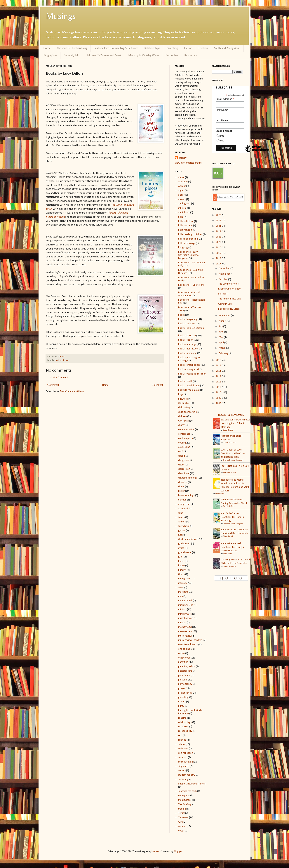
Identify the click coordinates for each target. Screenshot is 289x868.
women (182, 826)
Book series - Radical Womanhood (189, 294)
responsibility (185, 731)
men (181, 596)
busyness (183, 399)
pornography (185, 684)
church (182, 425)
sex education (186, 762)
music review (185, 636)
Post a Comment (59, 378)
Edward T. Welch (229, 473)
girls (181, 535)
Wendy (61, 357)
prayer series (185, 693)
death (181, 465)
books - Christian (187, 336)
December (225, 269)
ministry (182, 610)
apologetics (184, 204)
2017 (219, 264)
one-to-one (184, 649)
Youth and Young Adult (227, 48)
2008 (219, 403)
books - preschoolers (189, 365)
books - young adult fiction (192, 374)
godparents (184, 544)
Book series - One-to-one (191, 285)
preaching (183, 697)
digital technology (188, 478)
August (223, 321)
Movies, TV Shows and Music (105, 56)
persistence (184, 675)
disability (183, 482)
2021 (219, 242)
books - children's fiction (191, 328)
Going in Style (225, 304)
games (182, 531)
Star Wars (223, 294)
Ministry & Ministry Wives (144, 56)
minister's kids (186, 605)
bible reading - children (190, 234)
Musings (61, 17)
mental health (185, 601)
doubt (181, 487)
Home (47, 48)
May (221, 337)
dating (182, 456)
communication (186, 430)
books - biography (188, 319)
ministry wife (185, 614)
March (223, 348)
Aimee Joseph (228, 536)
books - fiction (62, 360)
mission (182, 623)
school (182, 744)
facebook (183, 509)
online (181, 653)
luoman (155, 851)
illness (181, 574)
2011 (219, 387)
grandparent (185, 553)
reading (182, 718)
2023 (219, 232)
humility (182, 570)
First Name (222, 110)
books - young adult (189, 369)
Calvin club (184, 403)
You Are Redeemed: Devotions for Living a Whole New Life (232, 547)
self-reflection (186, 753)
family (181, 517)
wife (181, 822)
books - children (187, 324)
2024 (219, 226)
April (222, 343)
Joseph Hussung (229, 566)
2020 (219, 248)
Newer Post (53, 385)
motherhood (185, 627)
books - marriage (187, 344)
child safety (184, 408)
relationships (185, 722)
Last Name (222, 120)
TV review (183, 818)
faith (181, 513)
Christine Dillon (229, 443)
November (225, 274)
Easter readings (186, 495)
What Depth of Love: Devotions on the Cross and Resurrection (233, 453)
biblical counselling (188, 239)
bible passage (185, 226)
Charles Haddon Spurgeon (233, 460)
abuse (181, 177)
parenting (183, 662)
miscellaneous (186, 618)
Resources (191, 56)
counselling (184, 447)
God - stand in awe (188, 539)
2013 (219, 376)
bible (181, 217)
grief (181, 557)
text (222, 141)
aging (181, 191)
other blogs (184, 658)
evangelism (184, 504)
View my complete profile (188, 163)
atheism (182, 208)
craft (181, 452)
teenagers (184, 796)
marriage (183, 592)
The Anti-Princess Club (230, 299)
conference (184, 434)
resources (183, 727)
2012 (219, 382)
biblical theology (187, 243)
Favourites (172, 56)
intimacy (183, 583)
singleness (184, 766)
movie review (185, 631)
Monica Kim (220, 494)
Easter (181, 491)
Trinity (181, 813)
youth (181, 831)
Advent (182, 186)
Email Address (225, 99)
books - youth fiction (189, 386)
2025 (219, 221)
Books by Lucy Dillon (229, 309)
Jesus (181, 588)
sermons (183, 757)
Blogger (178, 851)
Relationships (152, 48)
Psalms (182, 702)
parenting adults (187, 667)
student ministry (187, 775)
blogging (183, 248)
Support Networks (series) (192, 784)
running (182, 740)
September (225, 316)
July (221, 326)
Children (203, 48)
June (222, 332)
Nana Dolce (227, 554)
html (222, 136)
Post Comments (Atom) (72, 391)
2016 (219, 360)
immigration (185, 579)
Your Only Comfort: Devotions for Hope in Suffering (232, 517)
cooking (182, 443)
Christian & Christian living (72, 48)
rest (180, 736)
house (181, 566)
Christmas (183, 421)
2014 (219, 371)
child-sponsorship (188, 412)
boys (181, 395)
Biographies (50, 56)
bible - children (186, 221)
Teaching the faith (187, 791)
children (182, 416)
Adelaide (183, 182)
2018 (219, 258)
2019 (219, 253)
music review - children (190, 640)
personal (183, 680)
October (224, 279)
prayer (182, 688)
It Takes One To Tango (229, 289)
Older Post (157, 385)
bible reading (185, 230)
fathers (182, 522)
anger (181, 195)
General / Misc (72, 56)
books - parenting (187, 353)
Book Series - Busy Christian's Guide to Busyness (188, 255)
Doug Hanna (228, 430)
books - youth (185, 381)
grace (181, 548)
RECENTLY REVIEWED (231, 415)
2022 (219, 237)
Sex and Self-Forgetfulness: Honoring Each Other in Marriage (235, 423)
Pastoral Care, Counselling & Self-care (116, 48)
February (224, 353)
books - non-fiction (188, 349)
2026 (219, 215)
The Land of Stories (228, 284)
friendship (184, 526)
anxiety (182, 199)
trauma (182, 809)
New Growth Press (188, 645)
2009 (219, 398)
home (181, 561)
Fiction (188, 48)
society (182, 771)
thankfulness (185, 800)
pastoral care (185, 671)
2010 (219, 393)
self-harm (183, 749)
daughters (184, 460)
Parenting (172, 48)
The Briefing (185, 804)
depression (184, 469)
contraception (186, 438)
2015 (219, 366)
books (181, 315)
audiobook (184, 213)
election (182, 500)
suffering (183, 779)
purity (181, 706)
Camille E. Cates (229, 506)
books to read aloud (189, 390)
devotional (184, 473)
